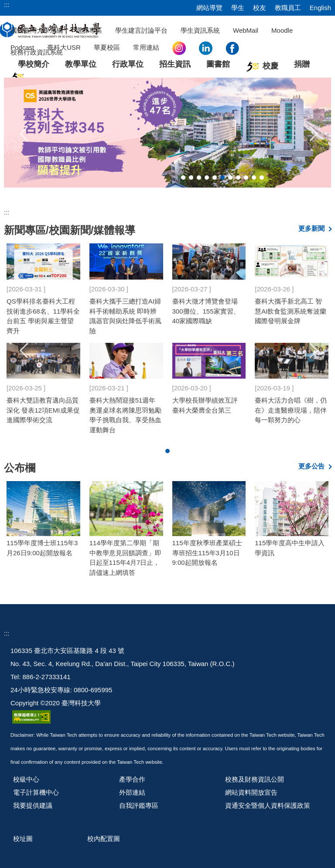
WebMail (246, 30)
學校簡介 (34, 64)
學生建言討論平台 (141, 30)
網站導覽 (209, 8)
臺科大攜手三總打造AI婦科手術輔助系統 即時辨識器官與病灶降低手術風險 (125, 316)
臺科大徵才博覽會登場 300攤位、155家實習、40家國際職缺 (206, 311)
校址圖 (23, 839)
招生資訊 (175, 64)
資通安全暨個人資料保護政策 (268, 805)
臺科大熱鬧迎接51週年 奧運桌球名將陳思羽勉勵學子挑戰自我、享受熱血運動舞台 (125, 415)
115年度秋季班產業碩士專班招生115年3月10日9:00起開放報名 (207, 553)
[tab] (183, 178)
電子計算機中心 (36, 792)
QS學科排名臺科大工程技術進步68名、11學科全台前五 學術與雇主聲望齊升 (43, 316)
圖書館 (218, 64)
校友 (260, 8)
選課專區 (89, 30)
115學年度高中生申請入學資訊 (290, 548)
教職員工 (288, 8)
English (320, 8)
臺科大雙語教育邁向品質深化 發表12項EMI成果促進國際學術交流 (43, 410)
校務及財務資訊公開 (255, 779)
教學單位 (81, 64)
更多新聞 (311, 228)
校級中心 (26, 779)
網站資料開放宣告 (251, 792)
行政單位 (128, 64)
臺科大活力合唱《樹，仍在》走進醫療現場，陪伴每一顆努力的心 (291, 410)
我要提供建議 (33, 805)
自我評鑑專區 (139, 805)
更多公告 (311, 466)
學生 (238, 8)
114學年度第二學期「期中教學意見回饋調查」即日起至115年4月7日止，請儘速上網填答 (125, 558)
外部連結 (132, 792)
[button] (24, 133)
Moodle (282, 30)
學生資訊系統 (200, 30)
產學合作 (132, 779)
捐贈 (302, 64)
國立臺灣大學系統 (37, 30)
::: (7, 5)
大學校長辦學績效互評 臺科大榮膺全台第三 (205, 405)
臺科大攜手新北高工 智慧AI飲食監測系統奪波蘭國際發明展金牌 (291, 311)
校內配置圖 (104, 839)
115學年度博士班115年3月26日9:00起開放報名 (42, 548)
